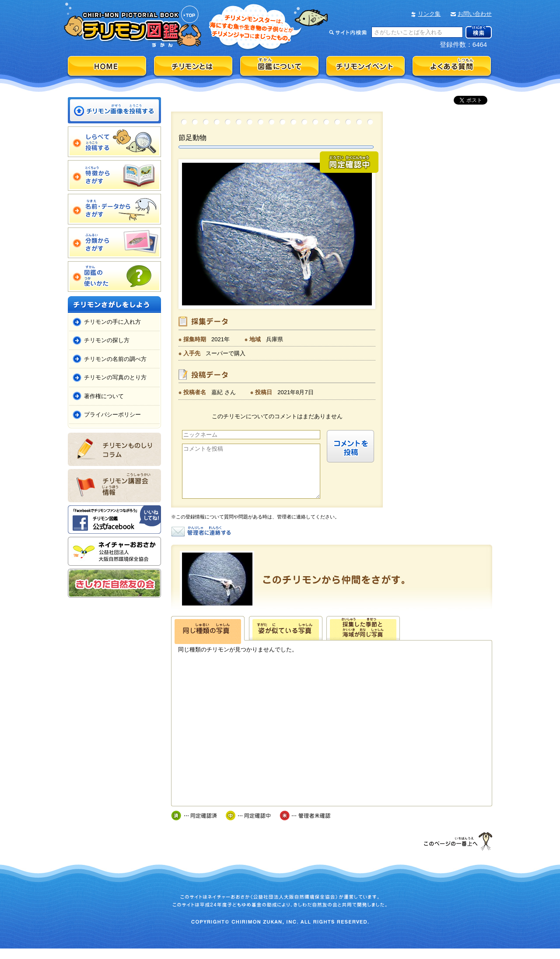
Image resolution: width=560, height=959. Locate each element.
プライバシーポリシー (112, 415)
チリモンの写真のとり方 (115, 377)
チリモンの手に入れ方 (112, 322)
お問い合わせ (475, 14)
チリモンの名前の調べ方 (115, 359)
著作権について (104, 396)
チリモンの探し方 (107, 340)
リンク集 (429, 14)
